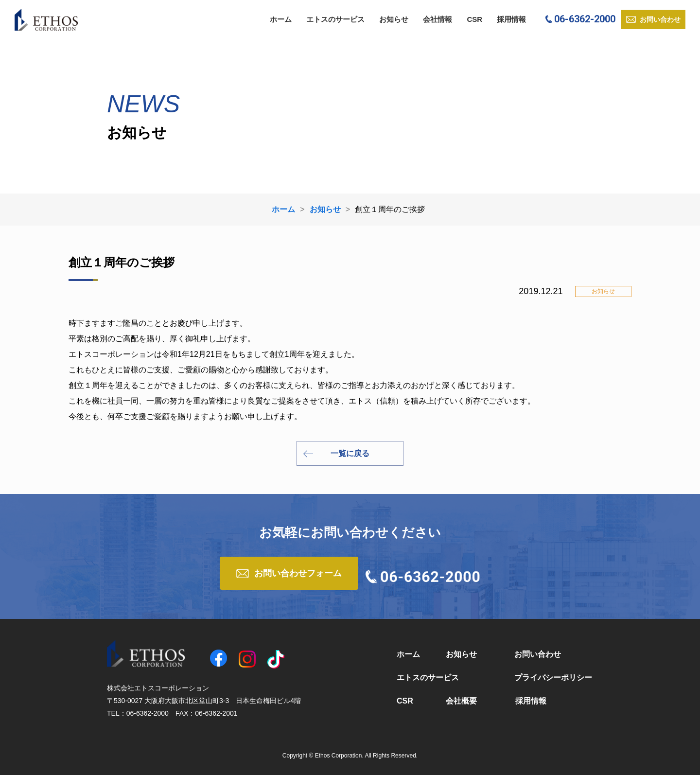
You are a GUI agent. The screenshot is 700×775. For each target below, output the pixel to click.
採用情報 (511, 19)
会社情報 (437, 19)
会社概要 (461, 701)
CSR (474, 19)
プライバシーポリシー (553, 678)
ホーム (281, 19)
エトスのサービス (335, 19)
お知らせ (394, 19)
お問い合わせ (538, 654)
